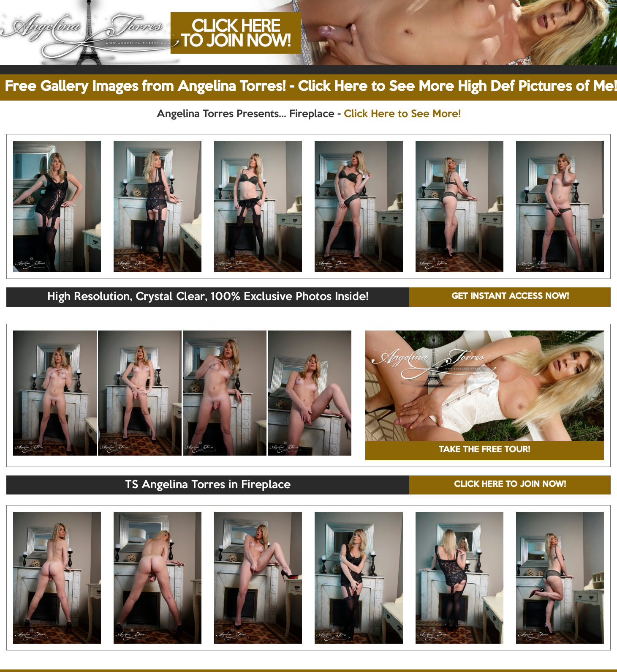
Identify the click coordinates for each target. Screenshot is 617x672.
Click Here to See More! (402, 114)
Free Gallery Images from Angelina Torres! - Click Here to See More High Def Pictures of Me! (311, 87)
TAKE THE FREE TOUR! (484, 450)
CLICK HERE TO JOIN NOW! (510, 485)
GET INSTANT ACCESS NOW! (510, 297)
